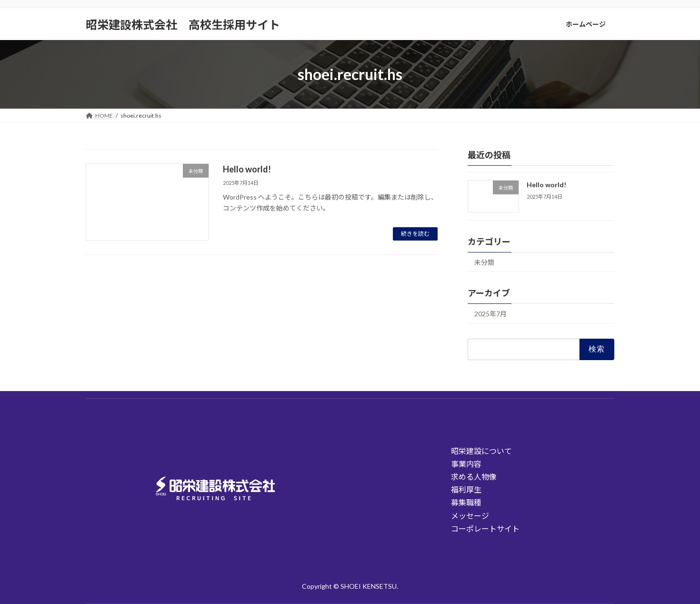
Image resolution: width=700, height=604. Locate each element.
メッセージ (470, 516)
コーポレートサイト (485, 528)
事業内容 (466, 464)
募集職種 (466, 502)
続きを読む (415, 234)
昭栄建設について (481, 451)
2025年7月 (490, 314)
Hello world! (247, 169)
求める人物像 (474, 477)
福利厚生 (466, 489)
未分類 (484, 262)
